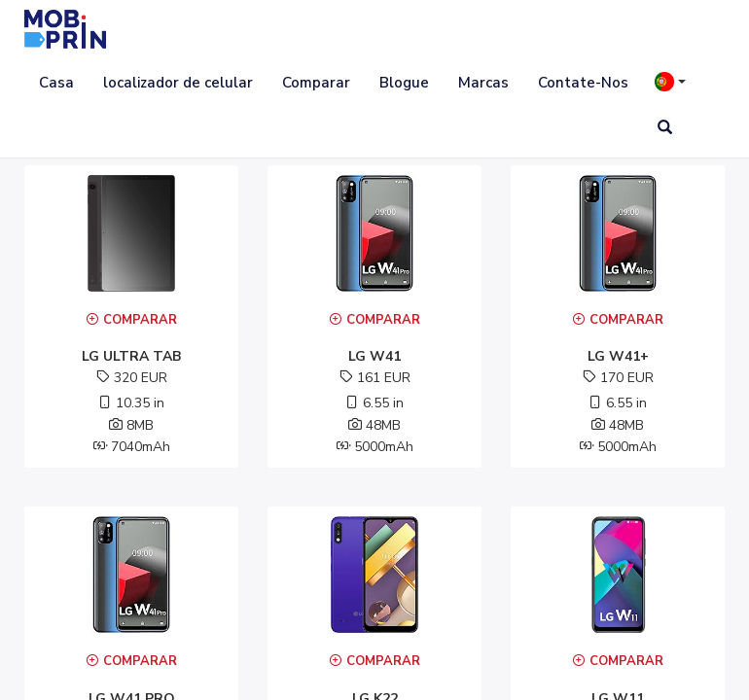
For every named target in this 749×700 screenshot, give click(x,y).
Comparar (316, 83)
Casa (56, 83)
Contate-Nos (583, 83)
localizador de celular (178, 83)
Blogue (404, 83)
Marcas (483, 83)
